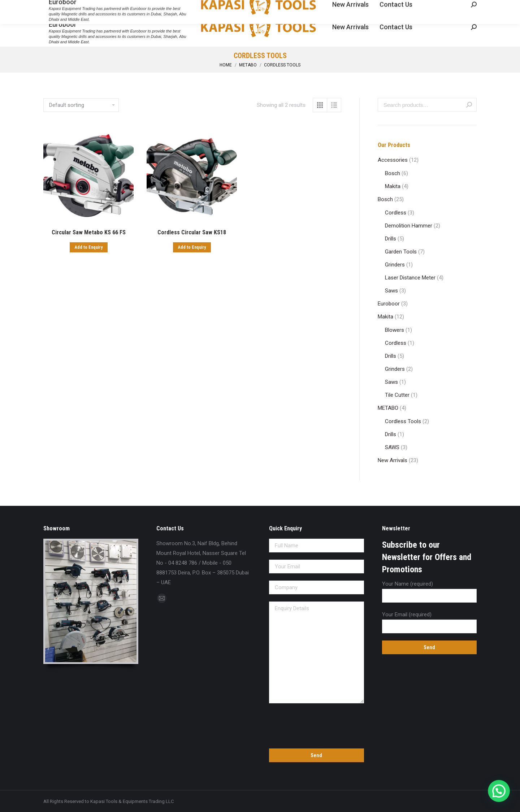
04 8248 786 (60, 6)
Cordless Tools (403, 421)
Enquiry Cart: (455, 6)
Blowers (395, 330)
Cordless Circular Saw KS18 (192, 232)
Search (469, 105)
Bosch (393, 173)
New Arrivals (393, 460)
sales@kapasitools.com (113, 6)
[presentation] (317, 725)
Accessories (393, 160)
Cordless (396, 213)
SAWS (392, 447)
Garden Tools (401, 252)
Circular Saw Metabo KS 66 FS (89, 232)
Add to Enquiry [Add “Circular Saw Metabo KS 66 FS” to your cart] (89, 247)
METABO (388, 408)
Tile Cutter (397, 395)
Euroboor (389, 304)
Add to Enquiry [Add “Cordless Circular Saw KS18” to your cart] (192, 247)
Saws (391, 291)
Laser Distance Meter (410, 278)
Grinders (395, 265)
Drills (391, 239)
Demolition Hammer (409, 226)
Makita (393, 186)
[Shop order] (81, 105)
